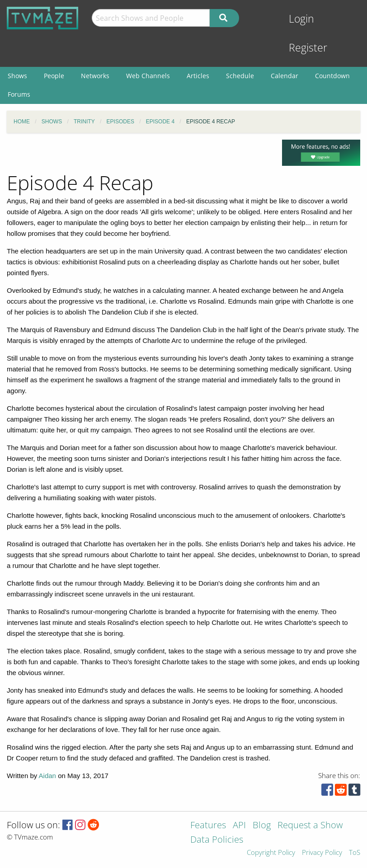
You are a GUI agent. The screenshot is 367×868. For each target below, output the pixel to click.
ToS (355, 853)
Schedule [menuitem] (240, 76)
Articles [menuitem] (198, 76)
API (239, 826)
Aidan (47, 776)
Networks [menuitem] (95, 76)
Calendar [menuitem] (285, 76)
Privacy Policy (322, 853)
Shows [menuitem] (17, 76)
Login (301, 19)
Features (208, 826)
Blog (262, 826)
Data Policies (217, 840)
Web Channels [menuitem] (148, 76)
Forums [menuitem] (19, 94)
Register (308, 48)
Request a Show (310, 826)
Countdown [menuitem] (332, 76)
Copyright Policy (271, 853)
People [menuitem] (54, 76)
